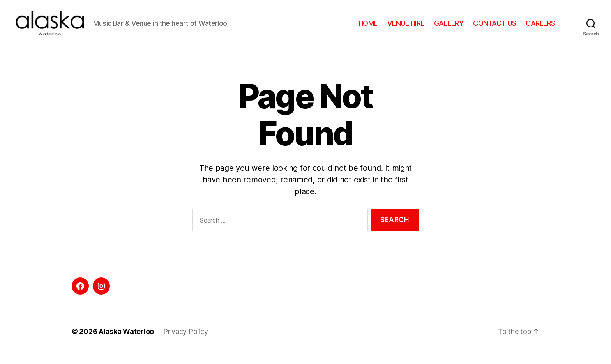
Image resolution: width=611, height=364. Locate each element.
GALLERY (449, 28)
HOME (368, 28)
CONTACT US (494, 28)
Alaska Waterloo (126, 342)
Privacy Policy (185, 342)
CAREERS (540, 28)
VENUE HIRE (406, 28)
